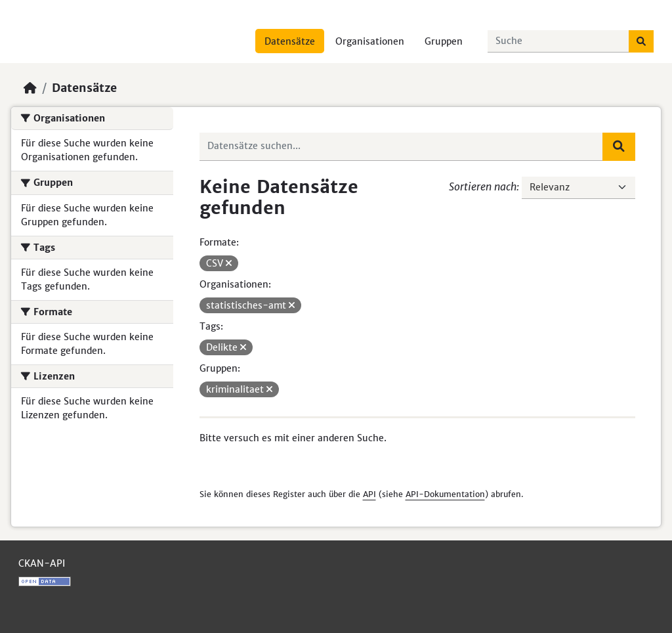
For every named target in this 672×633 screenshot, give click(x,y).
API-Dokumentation (445, 494)
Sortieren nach (483, 186)
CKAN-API (42, 563)
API (369, 494)
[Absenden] (641, 41)
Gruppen (444, 41)
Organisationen (370, 41)
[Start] (30, 88)
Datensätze (290, 41)
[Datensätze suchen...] (558, 41)
